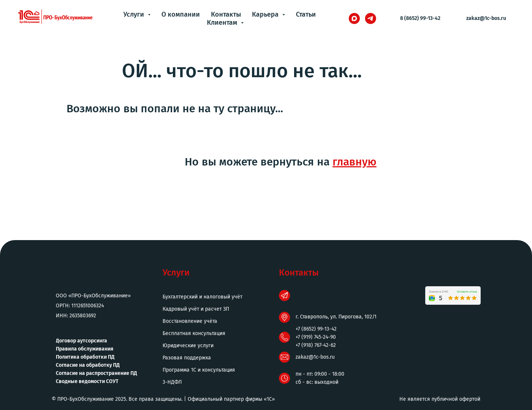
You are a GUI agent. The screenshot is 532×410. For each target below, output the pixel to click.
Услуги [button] (135, 14)
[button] (218, 382)
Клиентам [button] (223, 23)
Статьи (306, 14)
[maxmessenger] (354, 18)
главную (354, 162)
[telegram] (371, 18)
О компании (181, 14)
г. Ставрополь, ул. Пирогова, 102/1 (336, 317)
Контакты (226, 14)
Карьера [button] (266, 14)
